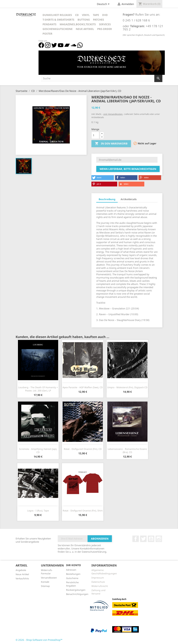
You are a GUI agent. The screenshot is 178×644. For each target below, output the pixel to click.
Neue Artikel (85, 29)
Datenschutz (98, 582)
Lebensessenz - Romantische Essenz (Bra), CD (127, 451)
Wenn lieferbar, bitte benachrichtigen (128, 169)
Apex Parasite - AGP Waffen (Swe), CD (83, 387)
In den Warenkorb (111, 144)
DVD (105, 15)
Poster (47, 34)
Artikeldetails (129, 199)
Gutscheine (72, 578)
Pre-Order (105, 29)
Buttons (84, 20)
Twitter (143, 539)
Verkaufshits (22, 578)
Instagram (159, 539)
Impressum (98, 578)
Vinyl (86, 15)
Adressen (71, 570)
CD (77, 15)
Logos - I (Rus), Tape (38, 511)
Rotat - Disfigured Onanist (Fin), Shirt (83, 511)
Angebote (21, 570)
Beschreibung (107, 199)
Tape (96, 15)
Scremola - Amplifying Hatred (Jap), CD (38, 451)
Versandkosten (49, 578)
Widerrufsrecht (100, 586)
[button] (103, 178)
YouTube (151, 539)
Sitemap (45, 586)
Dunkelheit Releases (57, 15)
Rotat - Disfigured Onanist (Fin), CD (83, 449)
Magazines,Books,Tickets (78, 24)
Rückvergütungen (76, 590)
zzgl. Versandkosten (113, 114)
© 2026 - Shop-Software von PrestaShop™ (39, 640)
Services (105, 24)
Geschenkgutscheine (58, 29)
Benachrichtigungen (77, 594)
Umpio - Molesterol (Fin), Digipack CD (127, 387)
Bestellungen (73, 574)
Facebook (136, 539)
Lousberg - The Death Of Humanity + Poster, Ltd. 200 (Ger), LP (38, 389)
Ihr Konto (74, 565)
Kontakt (45, 582)
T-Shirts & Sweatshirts (58, 20)
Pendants (49, 24)
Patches (99, 20)
